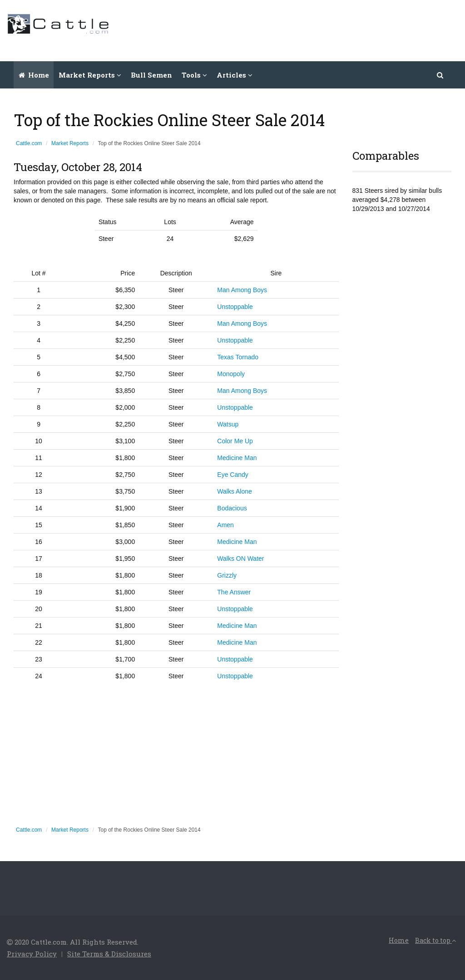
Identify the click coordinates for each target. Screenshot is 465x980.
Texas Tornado (238, 357)
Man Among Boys (242, 290)
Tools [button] (194, 75)
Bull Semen (151, 75)
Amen (225, 525)
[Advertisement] (293, 29)
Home (34, 75)
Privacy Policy (32, 954)
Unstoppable (235, 307)
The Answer (234, 592)
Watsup (228, 424)
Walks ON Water (240, 559)
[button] (440, 75)
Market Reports (70, 143)
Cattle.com (29, 143)
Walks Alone (235, 491)
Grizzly (227, 575)
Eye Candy (232, 475)
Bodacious (232, 508)
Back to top (435, 940)
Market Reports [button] (90, 75)
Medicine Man (237, 458)
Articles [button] (235, 75)
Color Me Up (235, 441)
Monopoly (231, 374)
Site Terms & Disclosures (109, 954)
